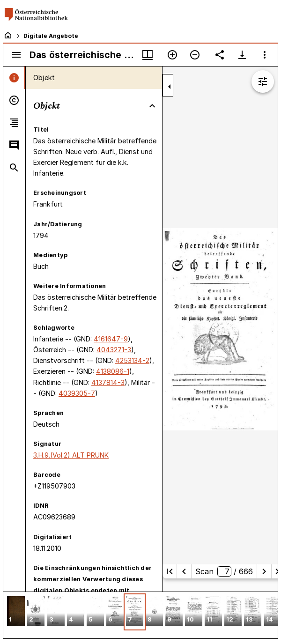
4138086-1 (113, 371)
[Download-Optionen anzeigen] (242, 55)
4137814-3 (108, 382)
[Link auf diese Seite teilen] (220, 55)
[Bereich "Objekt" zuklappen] (152, 106)
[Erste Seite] (170, 571)
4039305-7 (77, 393)
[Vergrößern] (172, 55)
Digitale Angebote (51, 36)
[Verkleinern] (195, 55)
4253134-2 (132, 360)
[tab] (14, 78)
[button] (16, 612)
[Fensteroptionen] (265, 55)
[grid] (140, 615)
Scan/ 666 (224, 571)
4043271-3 (114, 350)
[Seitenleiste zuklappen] (170, 87)
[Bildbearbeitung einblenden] (263, 81)
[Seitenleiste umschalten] (16, 55)
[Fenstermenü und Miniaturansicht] (148, 55)
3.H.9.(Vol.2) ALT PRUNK (71, 455)
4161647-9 (111, 339)
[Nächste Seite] (264, 571)
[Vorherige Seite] (184, 571)
